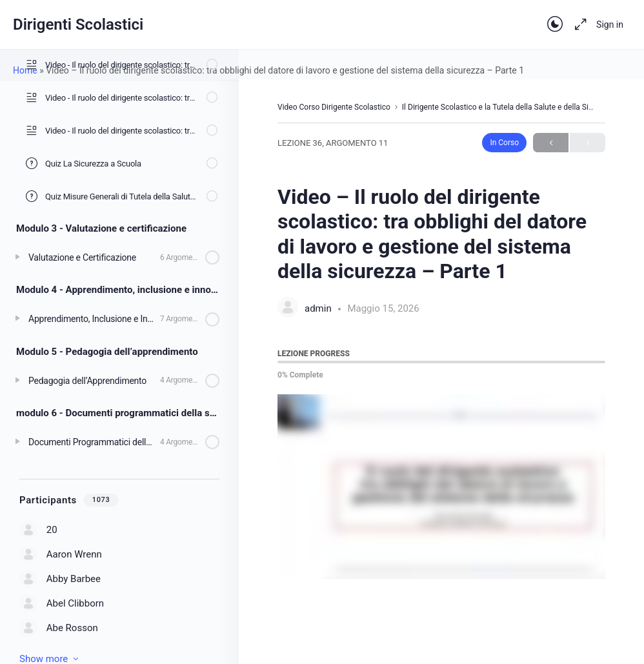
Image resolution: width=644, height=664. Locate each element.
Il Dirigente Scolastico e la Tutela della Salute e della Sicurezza (509, 107)
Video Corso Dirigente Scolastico (334, 107)
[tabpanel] (441, 487)
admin (319, 308)
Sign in (610, 25)
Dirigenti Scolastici (78, 25)
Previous (551, 143)
